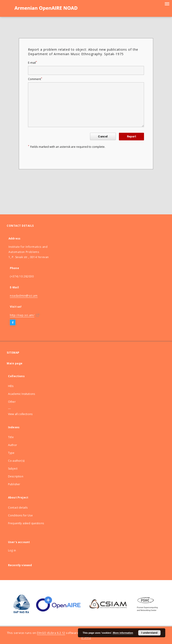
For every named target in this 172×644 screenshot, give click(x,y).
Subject (13, 469)
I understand (149, 633)
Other (12, 402)
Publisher (14, 484)
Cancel (103, 136)
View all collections (20, 414)
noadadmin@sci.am (24, 296)
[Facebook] (13, 323)
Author (13, 445)
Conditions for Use (20, 515)
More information (123, 633)
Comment (35, 79)
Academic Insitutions (21, 394)
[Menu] (167, 4)
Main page (15, 363)
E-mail (32, 63)
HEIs (11, 386)
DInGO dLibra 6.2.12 (51, 633)
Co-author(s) (16, 461)
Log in (12, 550)
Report (131, 136)
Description (16, 476)
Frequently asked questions (26, 523)
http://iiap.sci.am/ (22, 315)
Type (11, 453)
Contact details (18, 508)
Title (11, 437)
